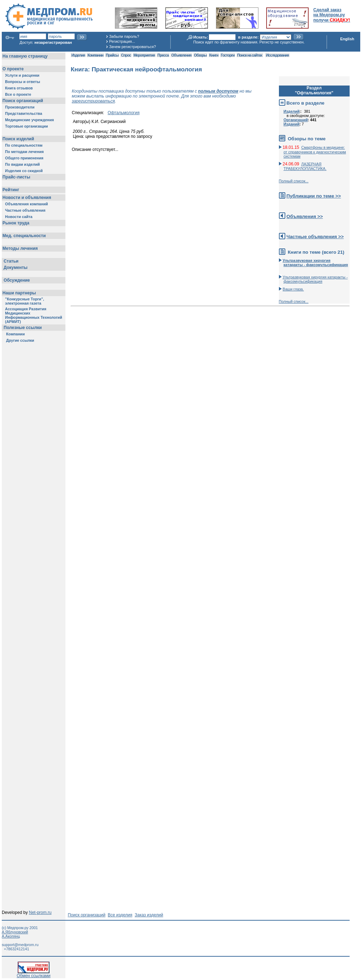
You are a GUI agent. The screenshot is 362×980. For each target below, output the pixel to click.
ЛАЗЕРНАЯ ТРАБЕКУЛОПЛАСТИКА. (305, 166)
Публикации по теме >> (314, 196)
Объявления (181, 55)
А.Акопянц (11, 936)
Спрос (126, 55)
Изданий (291, 124)
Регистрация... (122, 41)
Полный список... (294, 181)
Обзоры (200, 55)
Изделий (292, 111)
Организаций (296, 120)
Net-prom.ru (40, 912)
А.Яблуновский (15, 932)
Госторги (228, 55)
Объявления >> (305, 216)
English (347, 39)
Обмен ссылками (34, 974)
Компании (95, 55)
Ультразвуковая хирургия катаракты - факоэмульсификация (315, 279)
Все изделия (120, 915)
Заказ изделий (149, 915)
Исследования (277, 55)
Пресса (163, 55)
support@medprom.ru (20, 945)
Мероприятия (144, 55)
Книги (214, 55)
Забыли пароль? (124, 36)
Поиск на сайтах (250, 55)
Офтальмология (123, 113)
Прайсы (112, 55)
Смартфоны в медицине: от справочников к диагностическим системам (315, 152)
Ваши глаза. (293, 289)
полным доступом (218, 91)
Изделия (78, 55)
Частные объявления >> (315, 237)
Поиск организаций (87, 915)
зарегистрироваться (93, 101)
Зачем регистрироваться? (133, 47)
